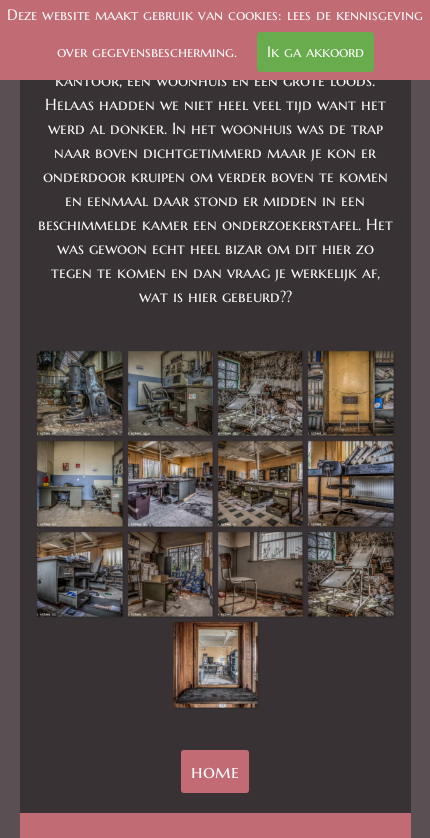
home (215, 771)
